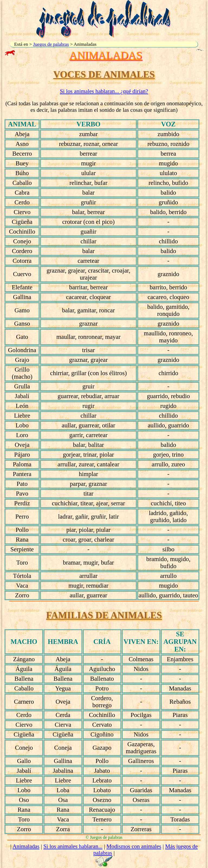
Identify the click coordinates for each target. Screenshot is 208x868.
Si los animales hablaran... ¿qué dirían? (104, 91)
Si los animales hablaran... (73, 846)
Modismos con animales (134, 846)
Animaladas (26, 846)
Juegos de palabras (51, 44)
